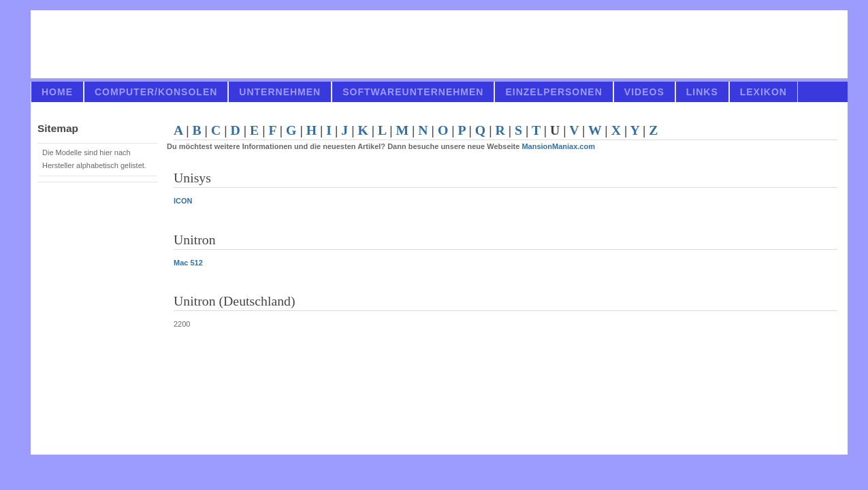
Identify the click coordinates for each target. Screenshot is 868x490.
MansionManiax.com (558, 146)
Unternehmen (280, 92)
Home (57, 92)
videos (644, 92)
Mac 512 (188, 263)
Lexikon (763, 92)
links (702, 92)
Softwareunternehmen (413, 92)
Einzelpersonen (553, 92)
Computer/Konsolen (156, 92)
